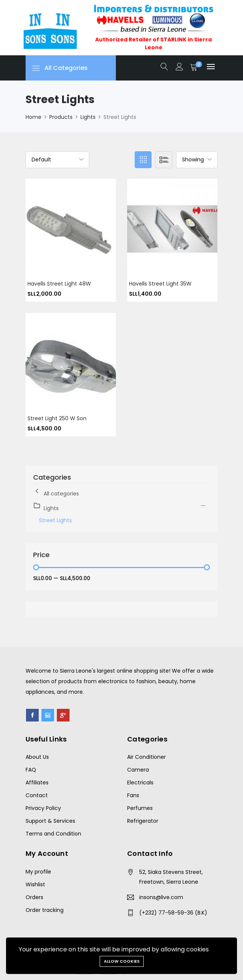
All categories (56, 492)
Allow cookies (122, 961)
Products (61, 117)
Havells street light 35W (160, 284)
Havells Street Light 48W (59, 284)
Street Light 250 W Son (57, 418)
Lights (88, 117)
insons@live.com (161, 897)
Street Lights (55, 520)
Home (33, 117)
